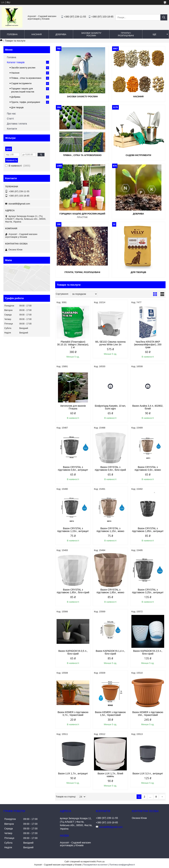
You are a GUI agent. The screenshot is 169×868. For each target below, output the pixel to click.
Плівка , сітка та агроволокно (82, 155)
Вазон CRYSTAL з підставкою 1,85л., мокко (110, 591)
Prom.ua (101, 862)
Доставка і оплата (17, 124)
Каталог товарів (16, 62)
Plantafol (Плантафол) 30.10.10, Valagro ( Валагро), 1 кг (73, 344)
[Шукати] (164, 17)
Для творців (138, 272)
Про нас (11, 114)
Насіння (37, 34)
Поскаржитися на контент (95, 865)
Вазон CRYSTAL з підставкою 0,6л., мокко (148, 468)
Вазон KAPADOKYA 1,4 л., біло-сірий (110, 652)
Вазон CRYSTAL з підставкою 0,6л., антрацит (73, 468)
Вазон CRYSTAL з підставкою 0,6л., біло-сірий (110, 468)
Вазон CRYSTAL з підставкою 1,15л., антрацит (73, 530)
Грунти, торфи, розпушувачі (82, 272)
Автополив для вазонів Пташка (73, 407)
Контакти (12, 129)
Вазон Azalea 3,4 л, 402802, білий (148, 407)
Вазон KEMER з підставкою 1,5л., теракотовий (110, 714)
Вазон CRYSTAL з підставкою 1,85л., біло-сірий (73, 591)
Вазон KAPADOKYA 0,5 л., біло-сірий (73, 652)
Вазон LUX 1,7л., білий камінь (110, 775)
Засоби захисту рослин (91, 34)
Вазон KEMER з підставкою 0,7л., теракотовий (73, 714)
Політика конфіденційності (122, 865)
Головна (12, 34)
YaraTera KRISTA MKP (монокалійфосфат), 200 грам (148, 344)
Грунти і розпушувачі (126, 34)
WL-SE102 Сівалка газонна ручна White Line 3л (110, 343)
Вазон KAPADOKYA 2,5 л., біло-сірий (148, 652)
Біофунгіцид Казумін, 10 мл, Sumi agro (110, 407)
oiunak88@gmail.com (19, 204)
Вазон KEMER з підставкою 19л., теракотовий (148, 714)
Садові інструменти (138, 155)
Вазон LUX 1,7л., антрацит (73, 773)
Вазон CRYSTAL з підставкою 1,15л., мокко (110, 530)
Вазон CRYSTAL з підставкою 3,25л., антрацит (148, 591)
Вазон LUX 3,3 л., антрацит (148, 773)
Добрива (61, 34)
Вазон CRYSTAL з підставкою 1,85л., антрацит (148, 530)
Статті (10, 119)
